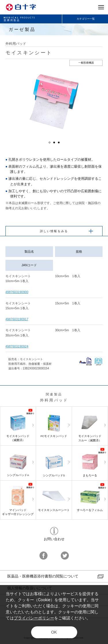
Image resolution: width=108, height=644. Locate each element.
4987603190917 (17, 319)
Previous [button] (16, 102)
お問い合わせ (54, 531)
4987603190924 (17, 346)
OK (54, 632)
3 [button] (59, 143)
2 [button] (54, 143)
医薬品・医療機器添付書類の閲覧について (43, 576)
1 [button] (50, 143)
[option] (54, 102)
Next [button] (92, 102)
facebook (43, 556)
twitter (65, 556)
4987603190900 (17, 292)
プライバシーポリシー (34, 618)
